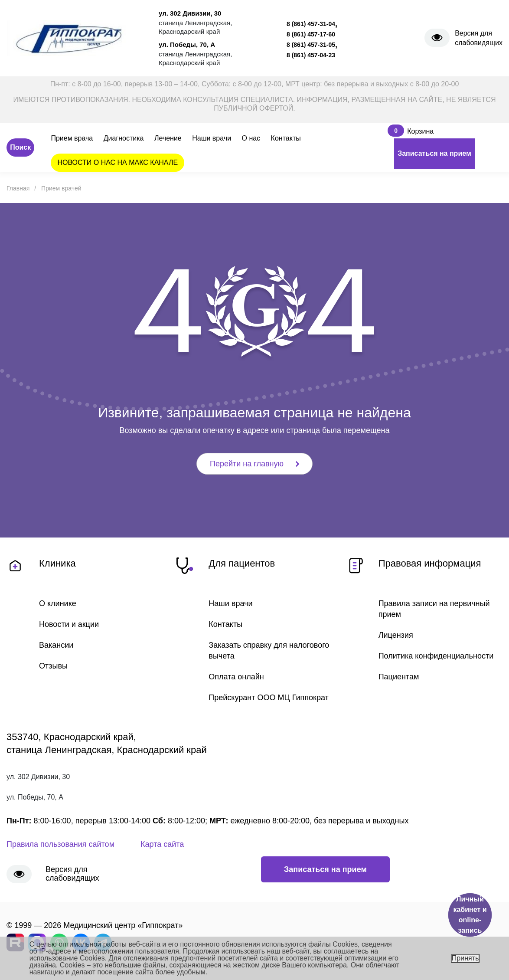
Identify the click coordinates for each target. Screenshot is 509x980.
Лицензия (396, 635)
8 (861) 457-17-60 (311, 34)
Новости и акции (69, 624)
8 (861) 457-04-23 (311, 55)
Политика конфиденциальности (436, 656)
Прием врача (72, 138)
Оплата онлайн (236, 677)
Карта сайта (162, 844)
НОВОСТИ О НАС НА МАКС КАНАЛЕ (117, 162)
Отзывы (53, 666)
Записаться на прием (434, 153)
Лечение (168, 138)
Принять (465, 958)
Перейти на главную (254, 464)
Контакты (286, 138)
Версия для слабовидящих (479, 38)
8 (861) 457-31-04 (311, 24)
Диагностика (124, 138)
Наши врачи (212, 138)
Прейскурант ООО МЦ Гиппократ (268, 698)
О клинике (58, 603)
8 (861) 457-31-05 (311, 45)
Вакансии (56, 645)
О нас (251, 138)
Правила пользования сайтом (60, 844)
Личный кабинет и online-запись (470, 915)
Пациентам (399, 677)
